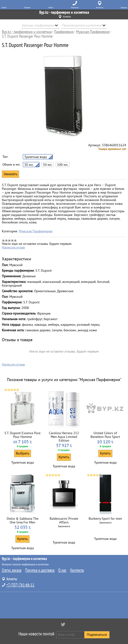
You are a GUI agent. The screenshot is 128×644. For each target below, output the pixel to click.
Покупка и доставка (40, 570)
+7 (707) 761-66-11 (20, 585)
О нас (62, 570)
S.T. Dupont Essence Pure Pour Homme (22, 435)
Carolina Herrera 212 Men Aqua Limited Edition (64, 437)
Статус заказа (12, 570)
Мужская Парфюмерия (36, 231)
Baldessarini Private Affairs (64, 520)
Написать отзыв (13, 247)
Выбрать (23, 453)
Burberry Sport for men (105, 519)
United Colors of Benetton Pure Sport (105, 435)
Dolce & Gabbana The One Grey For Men (23, 520)
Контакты (77, 570)
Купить (64, 457)
